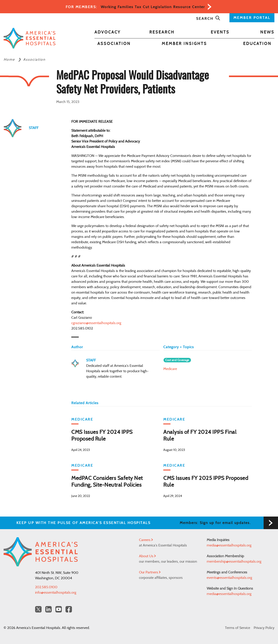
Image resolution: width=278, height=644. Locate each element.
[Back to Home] (30, 38)
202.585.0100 (46, 587)
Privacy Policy (264, 628)
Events (220, 32)
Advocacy (108, 32)
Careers (146, 540)
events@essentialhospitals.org (229, 578)
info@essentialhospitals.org (56, 593)
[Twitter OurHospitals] (38, 609)
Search (208, 19)
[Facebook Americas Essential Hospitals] (69, 609)
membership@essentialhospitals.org (234, 562)
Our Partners (150, 572)
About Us (147, 556)
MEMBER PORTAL (252, 18)
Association (114, 44)
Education (257, 44)
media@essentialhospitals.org (229, 545)
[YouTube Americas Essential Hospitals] (59, 609)
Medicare (170, 369)
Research (162, 32)
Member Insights (184, 44)
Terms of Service (238, 628)
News (267, 32)
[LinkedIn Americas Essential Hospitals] (48, 609)
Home (10, 60)
